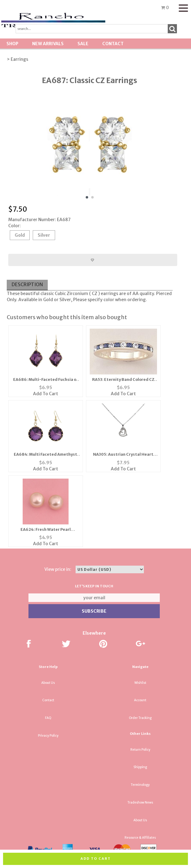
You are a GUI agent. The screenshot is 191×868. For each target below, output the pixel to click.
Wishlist (140, 683)
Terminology (140, 785)
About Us (48, 683)
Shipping (140, 767)
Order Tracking (140, 718)
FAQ (48, 718)
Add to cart (96, 859)
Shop (12, 44)
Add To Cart (46, 394)
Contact (113, 44)
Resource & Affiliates (140, 838)
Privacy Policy (48, 736)
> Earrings (17, 59)
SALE (83, 44)
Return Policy (140, 750)
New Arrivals (48, 44)
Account (140, 700)
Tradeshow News (140, 802)
